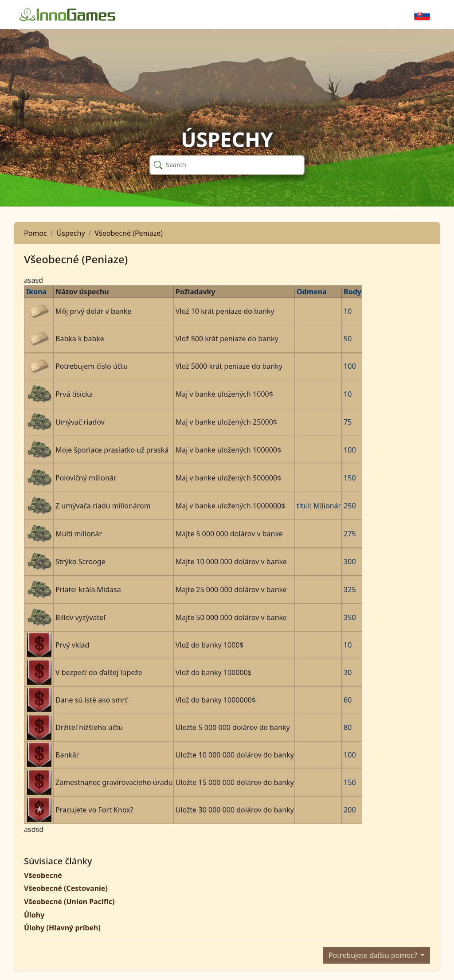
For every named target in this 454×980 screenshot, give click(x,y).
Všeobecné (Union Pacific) (69, 902)
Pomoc (35, 233)
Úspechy (71, 233)
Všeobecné (43, 875)
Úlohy (34, 915)
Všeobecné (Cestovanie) (66, 888)
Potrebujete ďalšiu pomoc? (374, 955)
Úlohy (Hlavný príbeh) (62, 928)
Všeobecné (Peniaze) (129, 233)
